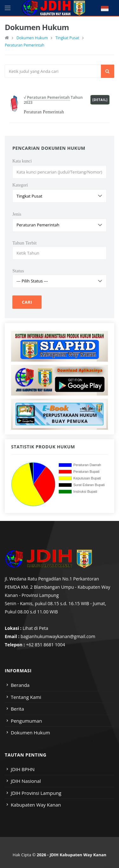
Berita (17, 709)
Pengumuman (26, 721)
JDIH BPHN (23, 769)
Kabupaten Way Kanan (36, 805)
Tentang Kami (26, 697)
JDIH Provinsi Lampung (36, 793)
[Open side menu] (8, 8)
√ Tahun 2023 (53, 100)
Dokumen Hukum (32, 38)
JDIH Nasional (26, 781)
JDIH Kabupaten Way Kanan (78, 855)
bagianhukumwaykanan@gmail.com (58, 636)
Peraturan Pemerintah (25, 45)
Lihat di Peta (35, 628)
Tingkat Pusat (67, 38)
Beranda (20, 685)
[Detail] (100, 100)
